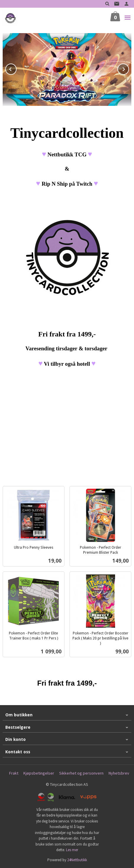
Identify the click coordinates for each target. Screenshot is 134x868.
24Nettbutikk (77, 860)
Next (129, 68)
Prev (16, 68)
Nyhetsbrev (119, 773)
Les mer (72, 850)
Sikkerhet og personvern (81, 773)
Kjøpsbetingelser (39, 773)
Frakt (14, 773)
